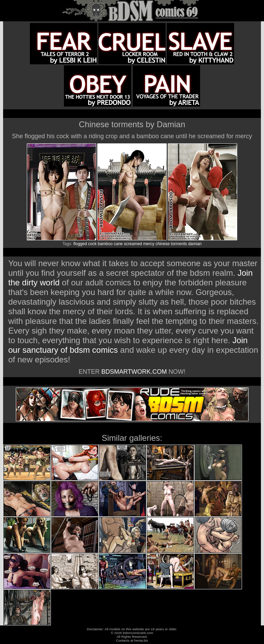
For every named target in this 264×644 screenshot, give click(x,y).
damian (195, 244)
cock (92, 244)
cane (118, 244)
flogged (80, 244)
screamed (133, 244)
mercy (149, 244)
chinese (162, 244)
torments (179, 244)
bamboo (105, 244)
